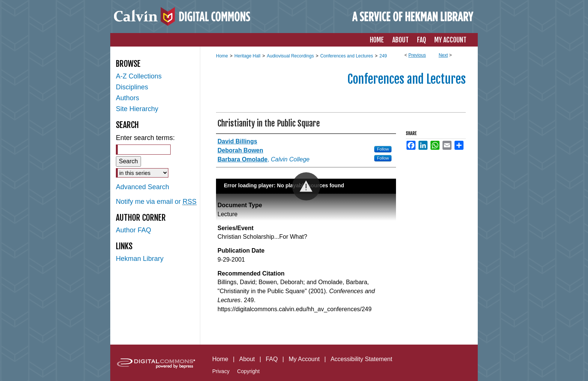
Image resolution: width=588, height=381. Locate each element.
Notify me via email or (156, 202)
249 (383, 56)
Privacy (221, 371)
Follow (383, 149)
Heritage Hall (247, 56)
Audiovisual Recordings (290, 56)
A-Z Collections (139, 76)
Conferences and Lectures (347, 56)
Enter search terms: (145, 138)
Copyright (248, 371)
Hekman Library (140, 259)
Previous (417, 55)
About (247, 359)
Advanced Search (142, 187)
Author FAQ (133, 230)
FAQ (272, 359)
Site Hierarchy (137, 109)
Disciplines (132, 87)
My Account (304, 359)
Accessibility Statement (361, 359)
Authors (127, 98)
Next (443, 55)
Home (222, 56)
